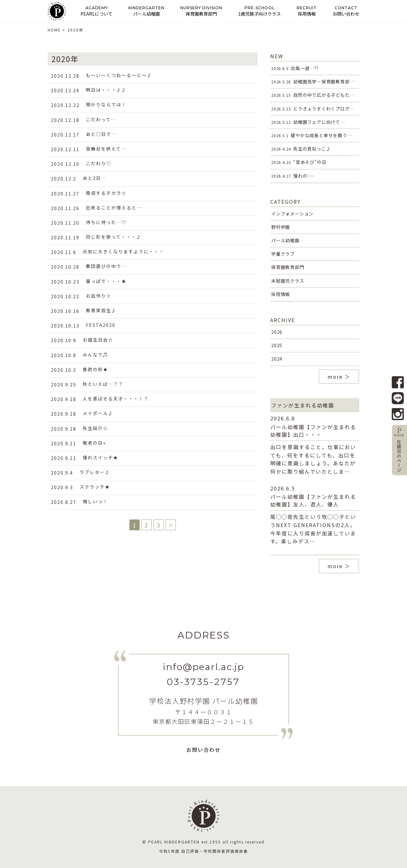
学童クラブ (283, 254)
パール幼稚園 (285, 240)
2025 (277, 345)
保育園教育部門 (288, 267)
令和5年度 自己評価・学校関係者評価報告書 (203, 851)
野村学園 (281, 227)
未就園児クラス (288, 281)
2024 (277, 359)
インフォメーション (292, 214)
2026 (277, 332)
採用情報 (281, 294)
